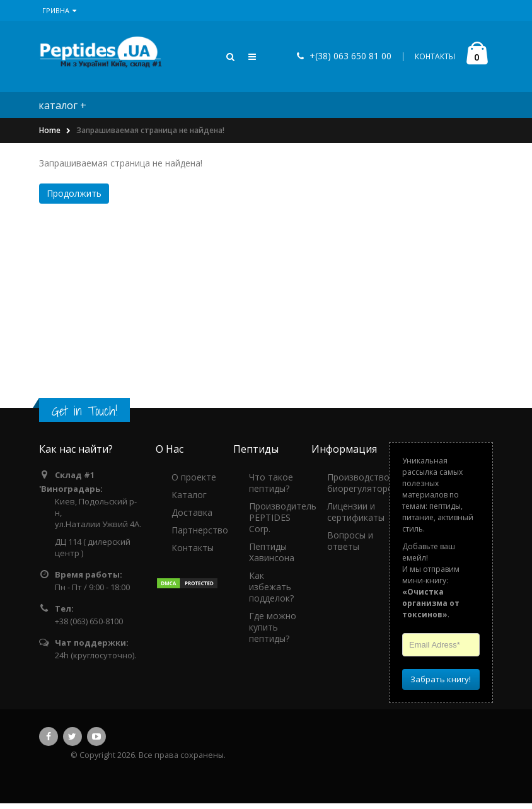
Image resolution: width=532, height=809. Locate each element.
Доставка (192, 518)
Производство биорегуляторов (363, 488)
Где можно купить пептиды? (273, 633)
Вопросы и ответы (350, 546)
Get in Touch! (84, 416)
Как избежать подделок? (271, 592)
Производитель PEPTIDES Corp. (283, 523)
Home (50, 136)
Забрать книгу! (441, 685)
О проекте (194, 483)
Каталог (189, 500)
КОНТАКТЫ (435, 60)
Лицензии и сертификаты (356, 517)
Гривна (59, 10)
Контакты (193, 553)
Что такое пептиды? (271, 488)
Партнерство (200, 536)
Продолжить (74, 199)
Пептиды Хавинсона (272, 558)
